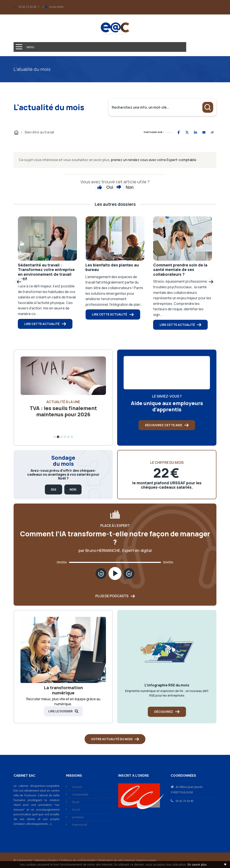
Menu (30, 47)
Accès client (56, 7)
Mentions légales (47, 860)
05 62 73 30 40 (27, 7)
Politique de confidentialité (78, 860)
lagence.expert (146, 860)
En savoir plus (197, 864)
